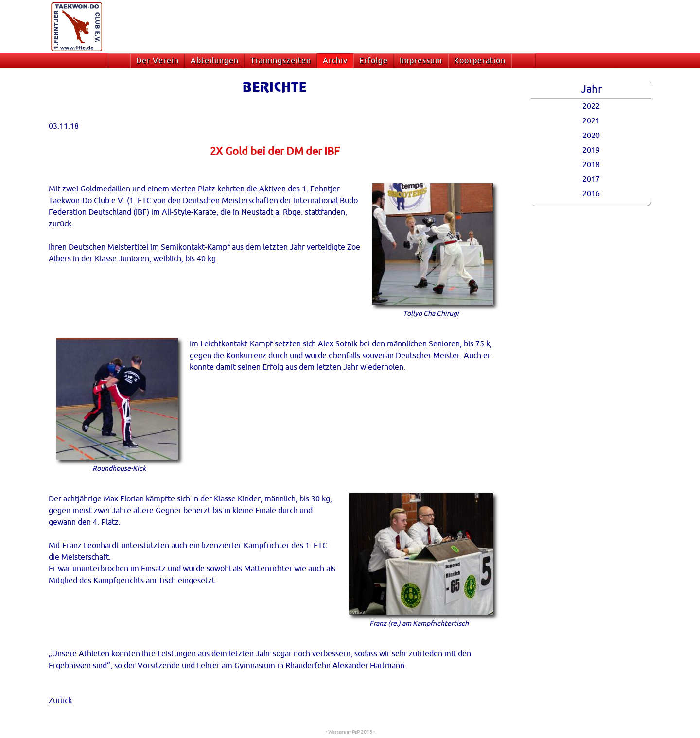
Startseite (121, 61)
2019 (591, 150)
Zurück (60, 701)
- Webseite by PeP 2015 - (350, 732)
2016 (591, 194)
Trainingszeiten (281, 61)
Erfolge (374, 61)
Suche (526, 61)
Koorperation (480, 61)
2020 (591, 136)
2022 (591, 106)
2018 (591, 165)
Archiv (335, 61)
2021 (591, 121)
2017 (591, 179)
